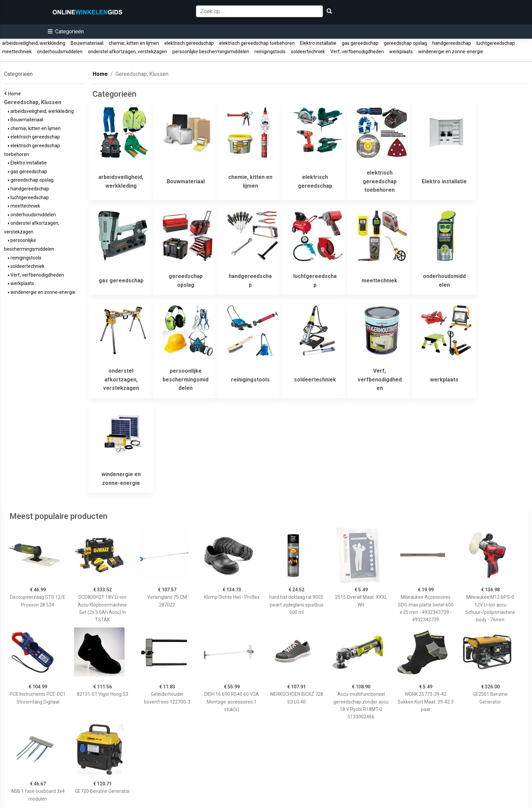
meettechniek (17, 52)
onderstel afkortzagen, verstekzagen (127, 52)
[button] (66, 32)
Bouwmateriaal (87, 43)
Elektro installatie (318, 43)
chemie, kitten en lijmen (134, 43)
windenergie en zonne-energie (451, 52)
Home (15, 94)
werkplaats (401, 52)
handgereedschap (452, 43)
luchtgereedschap (496, 43)
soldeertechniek (308, 52)
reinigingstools (270, 52)
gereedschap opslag (405, 43)
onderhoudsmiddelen (60, 52)
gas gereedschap (360, 43)
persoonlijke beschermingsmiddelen (211, 52)
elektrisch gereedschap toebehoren (257, 43)
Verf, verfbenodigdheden (357, 52)
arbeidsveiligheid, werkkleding (34, 43)
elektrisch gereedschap (189, 43)
